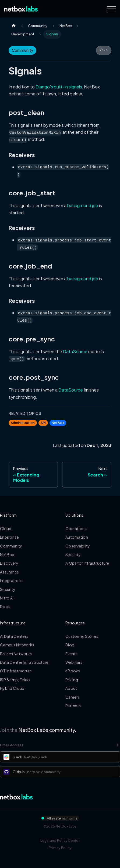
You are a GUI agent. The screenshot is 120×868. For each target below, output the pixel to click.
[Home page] (14, 26)
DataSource (75, 351)
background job (83, 205)
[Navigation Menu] (111, 9)
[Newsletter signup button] (117, 745)
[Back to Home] (21, 9)
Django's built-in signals (59, 87)
